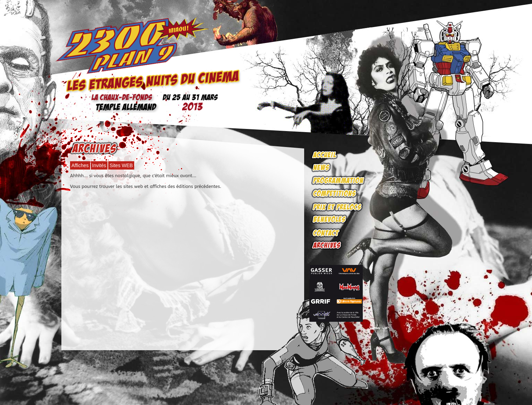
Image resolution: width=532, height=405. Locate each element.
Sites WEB (121, 165)
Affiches (80, 165)
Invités (99, 165)
